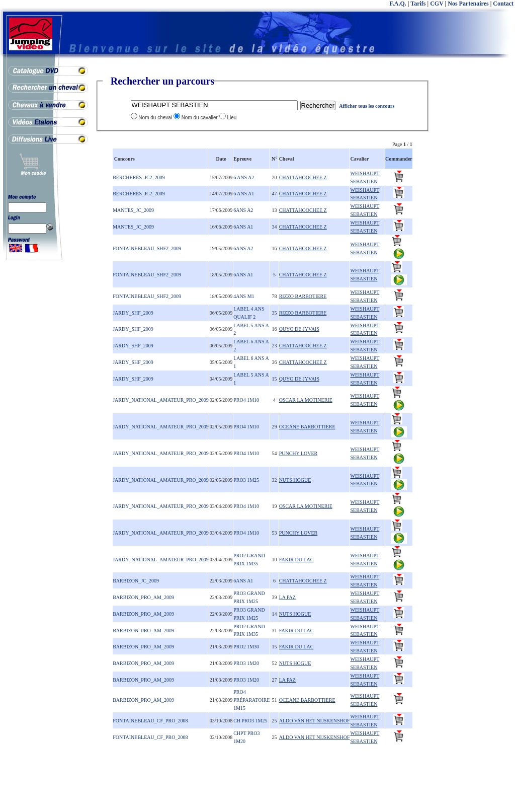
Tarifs (418, 4)
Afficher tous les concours (367, 106)
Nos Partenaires (468, 4)
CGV (437, 4)
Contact (503, 4)
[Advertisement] (475, 227)
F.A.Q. (398, 4)
